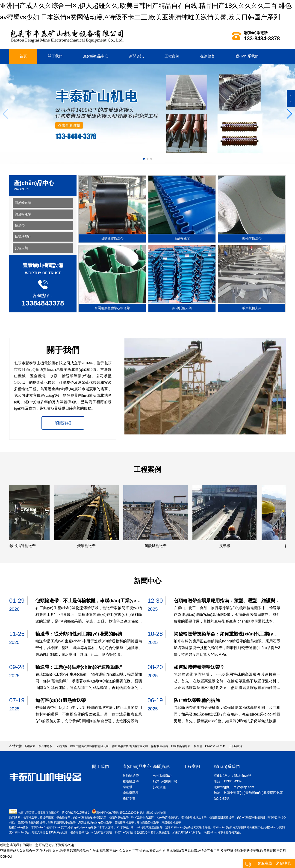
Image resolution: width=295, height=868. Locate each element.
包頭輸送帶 (30, 817)
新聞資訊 (136, 56)
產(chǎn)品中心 (96, 56)
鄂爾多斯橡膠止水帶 (194, 817)
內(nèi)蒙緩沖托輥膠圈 (251, 817)
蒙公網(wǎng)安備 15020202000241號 (120, 813)
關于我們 (55, 56)
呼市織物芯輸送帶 (148, 823)
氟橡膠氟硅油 (159, 746)
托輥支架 (21, 248)
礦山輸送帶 (63, 817)
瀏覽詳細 (63, 423)
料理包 (198, 746)
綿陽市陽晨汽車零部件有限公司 (89, 746)
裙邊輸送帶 (23, 214)
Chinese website (215, 746)
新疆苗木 (30, 746)
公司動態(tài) (162, 775)
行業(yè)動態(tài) (165, 781)
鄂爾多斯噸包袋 (181, 746)
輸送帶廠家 (47, 817)
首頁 (23, 56)
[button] (290, 114)
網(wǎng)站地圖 (156, 813)
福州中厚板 (46, 746)
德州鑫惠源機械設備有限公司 (130, 746)
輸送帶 (20, 225)
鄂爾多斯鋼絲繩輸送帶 (62, 823)
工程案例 (172, 56)
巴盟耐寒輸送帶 (124, 823)
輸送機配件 (23, 237)
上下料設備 (236, 746)
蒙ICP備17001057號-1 (76, 813)
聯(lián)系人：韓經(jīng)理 (232, 775)
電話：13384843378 (229, 781)
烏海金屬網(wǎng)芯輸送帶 (95, 823)
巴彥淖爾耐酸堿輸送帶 (31, 823)
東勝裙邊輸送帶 (171, 823)
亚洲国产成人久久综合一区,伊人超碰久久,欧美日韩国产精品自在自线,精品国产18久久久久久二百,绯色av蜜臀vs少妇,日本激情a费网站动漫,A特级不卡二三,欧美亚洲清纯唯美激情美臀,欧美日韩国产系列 (143, 851)
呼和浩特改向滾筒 (142, 817)
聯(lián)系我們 (247, 56)
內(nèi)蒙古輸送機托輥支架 (90, 817)
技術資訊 (159, 787)
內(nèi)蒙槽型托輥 (168, 817)
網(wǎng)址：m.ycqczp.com (234, 787)
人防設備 (61, 746)
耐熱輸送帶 (23, 203)
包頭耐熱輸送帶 (119, 817)
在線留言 (207, 56)
